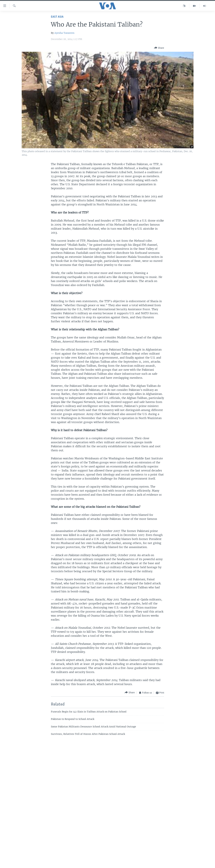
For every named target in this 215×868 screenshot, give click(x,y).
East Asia (57, 17)
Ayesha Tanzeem (64, 33)
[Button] (159, 48)
